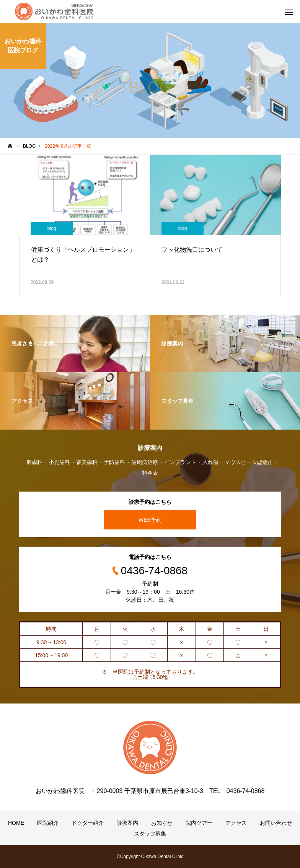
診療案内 (127, 823)
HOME (16, 823)
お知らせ (162, 823)
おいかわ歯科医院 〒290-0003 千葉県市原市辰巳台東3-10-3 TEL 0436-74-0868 (150, 791)
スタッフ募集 (150, 834)
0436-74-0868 (154, 571)
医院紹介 (48, 823)
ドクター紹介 (88, 823)
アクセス (236, 823)
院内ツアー (199, 823)
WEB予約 (150, 520)
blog (52, 228)
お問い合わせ (276, 823)
